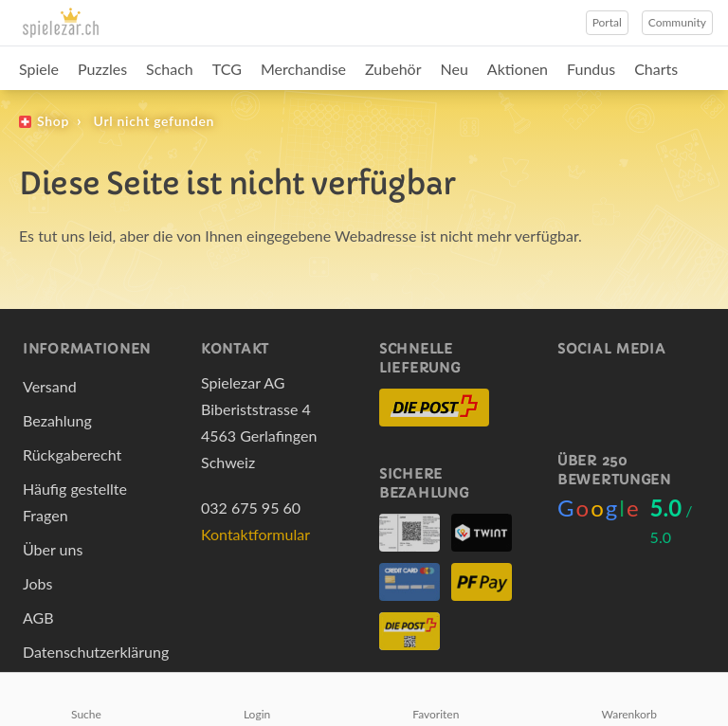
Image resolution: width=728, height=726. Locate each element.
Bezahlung (57, 420)
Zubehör (393, 69)
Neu (455, 69)
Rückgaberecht (72, 454)
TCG (227, 69)
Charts (656, 69)
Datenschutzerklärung (96, 652)
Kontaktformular (255, 534)
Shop (53, 121)
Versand (50, 386)
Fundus (591, 69)
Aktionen (518, 69)
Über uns (53, 549)
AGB (38, 617)
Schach (170, 69)
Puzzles (102, 69)
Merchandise (303, 69)
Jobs (37, 583)
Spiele (39, 69)
